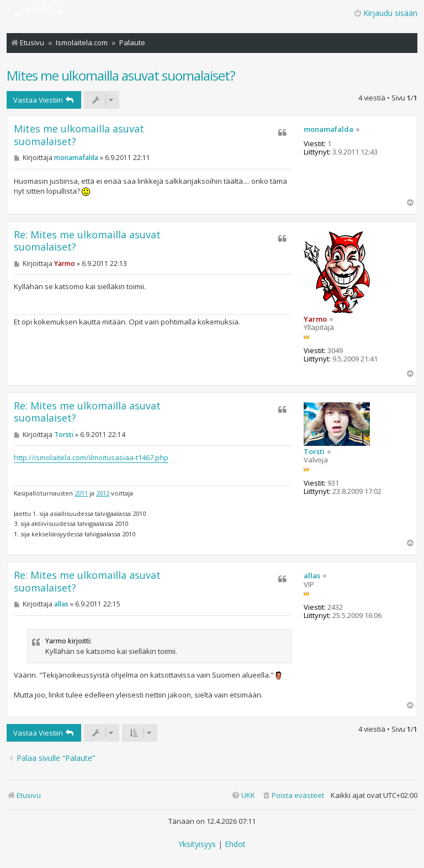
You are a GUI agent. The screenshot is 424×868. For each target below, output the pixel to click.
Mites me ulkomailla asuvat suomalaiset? (121, 75)
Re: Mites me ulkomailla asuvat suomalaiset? (87, 241)
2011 (81, 493)
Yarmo (315, 319)
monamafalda (328, 130)
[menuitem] (293, 795)
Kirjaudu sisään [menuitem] (385, 13)
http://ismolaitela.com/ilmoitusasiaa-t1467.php (91, 457)
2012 (103, 493)
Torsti (314, 452)
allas (312, 576)
